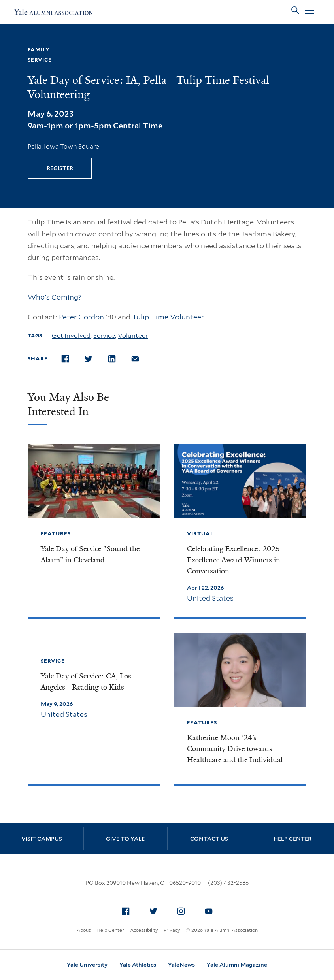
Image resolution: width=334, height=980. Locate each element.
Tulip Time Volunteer (168, 317)
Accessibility (144, 930)
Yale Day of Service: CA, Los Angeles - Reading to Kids (86, 682)
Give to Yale (125, 839)
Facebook (128, 910)
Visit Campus (42, 839)
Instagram (183, 910)
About (84, 930)
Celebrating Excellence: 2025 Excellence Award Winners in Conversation (234, 560)
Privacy (172, 930)
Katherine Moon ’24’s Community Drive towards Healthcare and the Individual (235, 749)
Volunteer (133, 336)
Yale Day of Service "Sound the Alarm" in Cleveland (90, 554)
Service (104, 336)
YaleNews (181, 965)
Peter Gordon (81, 317)
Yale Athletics (138, 965)
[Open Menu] (310, 12)
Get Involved (71, 336)
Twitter (155, 910)
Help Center (292, 839)
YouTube (211, 910)
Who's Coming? (55, 297)
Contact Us (209, 839)
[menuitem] (126, 911)
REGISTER (60, 168)
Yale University (87, 965)
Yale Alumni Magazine (237, 965)
